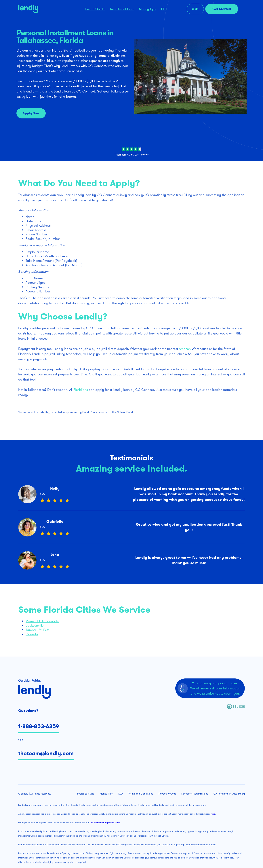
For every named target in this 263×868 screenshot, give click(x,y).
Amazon (185, 349)
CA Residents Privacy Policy (229, 794)
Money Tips (147, 9)
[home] (45, 9)
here (213, 814)
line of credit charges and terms (105, 823)
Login (195, 9)
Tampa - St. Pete (38, 630)
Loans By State (86, 794)
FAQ (164, 9)
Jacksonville (35, 625)
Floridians (81, 390)
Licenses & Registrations (195, 794)
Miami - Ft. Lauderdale (42, 621)
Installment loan (122, 9)
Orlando (32, 634)
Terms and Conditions (141, 794)
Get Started (222, 9)
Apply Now (31, 113)
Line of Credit (95, 9)
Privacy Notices (167, 794)
